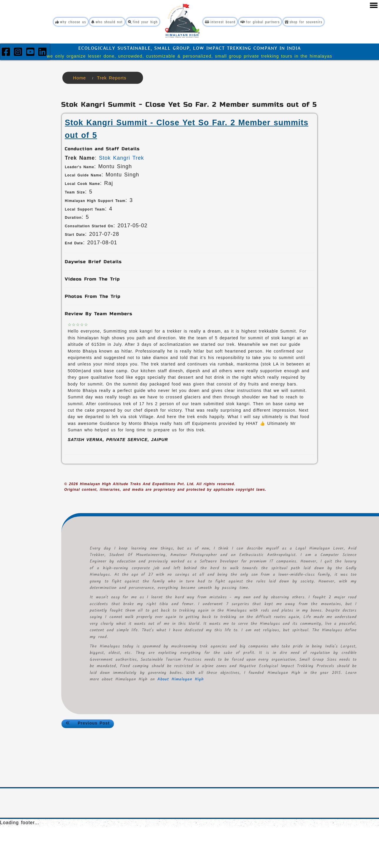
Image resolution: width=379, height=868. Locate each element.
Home (79, 77)
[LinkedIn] (43, 53)
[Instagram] (19, 53)
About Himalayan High (232, 679)
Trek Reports (112, 77)
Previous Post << (88, 723)
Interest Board (224, 22)
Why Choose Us (67, 22)
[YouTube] (31, 53)
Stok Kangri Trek (121, 157)
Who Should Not (105, 22)
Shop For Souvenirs (308, 22)
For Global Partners (264, 22)
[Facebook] (7, 53)
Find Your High (142, 22)
